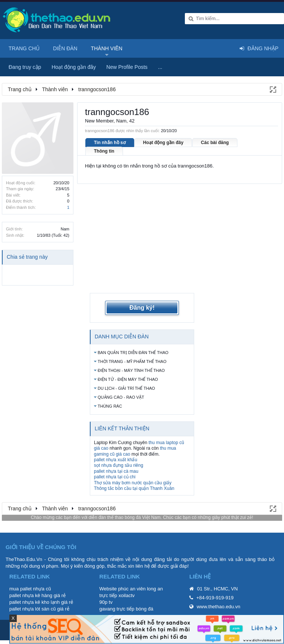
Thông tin (104, 151)
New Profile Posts (127, 67)
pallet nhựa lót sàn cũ (33, 609)
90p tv (106, 602)
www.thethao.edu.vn (219, 607)
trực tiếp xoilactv (117, 595)
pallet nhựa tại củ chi (115, 477)
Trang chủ (24, 48)
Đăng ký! (142, 308)
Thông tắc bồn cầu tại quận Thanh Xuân (134, 488)
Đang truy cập (25, 67)
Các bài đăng (215, 143)
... (160, 67)
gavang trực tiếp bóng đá (127, 609)
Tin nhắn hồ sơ (110, 143)
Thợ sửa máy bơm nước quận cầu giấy (133, 483)
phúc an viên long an (141, 589)
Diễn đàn (65, 48)
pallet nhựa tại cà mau (116, 471)
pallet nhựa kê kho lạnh (34, 602)
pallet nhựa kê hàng (31, 595)
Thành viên (107, 48)
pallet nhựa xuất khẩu (116, 460)
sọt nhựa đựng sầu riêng (119, 465)
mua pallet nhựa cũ (30, 589)
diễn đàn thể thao (106, 517)
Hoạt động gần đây (163, 143)
